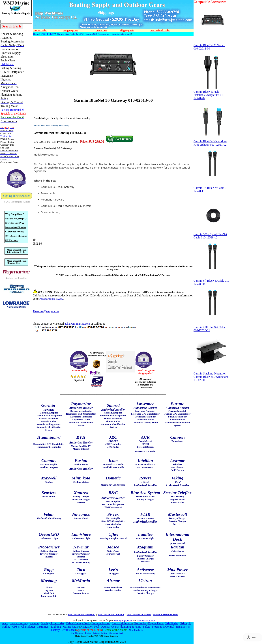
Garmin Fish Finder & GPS (70, 34)
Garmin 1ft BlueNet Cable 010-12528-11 (212, 188)
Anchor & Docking (19, 623)
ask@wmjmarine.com (77, 324)
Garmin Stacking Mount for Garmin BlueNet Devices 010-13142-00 (212, 375)
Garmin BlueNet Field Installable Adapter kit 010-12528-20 (212, 94)
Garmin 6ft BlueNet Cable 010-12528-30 (212, 281)
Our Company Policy (81, 633)
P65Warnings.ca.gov (51, 299)
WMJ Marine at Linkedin (111, 614)
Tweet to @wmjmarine (46, 311)
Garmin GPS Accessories (97, 34)
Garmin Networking (121, 34)
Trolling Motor (183, 627)
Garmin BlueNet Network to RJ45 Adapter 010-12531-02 (212, 142)
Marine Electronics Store (165, 614)
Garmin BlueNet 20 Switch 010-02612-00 (212, 46)
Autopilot (34, 623)
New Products (136, 630)
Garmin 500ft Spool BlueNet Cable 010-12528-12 (212, 235)
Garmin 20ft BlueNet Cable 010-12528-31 (212, 327)
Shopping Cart (116, 633)
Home (36, 34)
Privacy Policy (100, 633)
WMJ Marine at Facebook (81, 614)
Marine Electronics (146, 620)
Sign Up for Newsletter (16, 196)
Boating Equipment (123, 620)
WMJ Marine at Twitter (139, 614)
